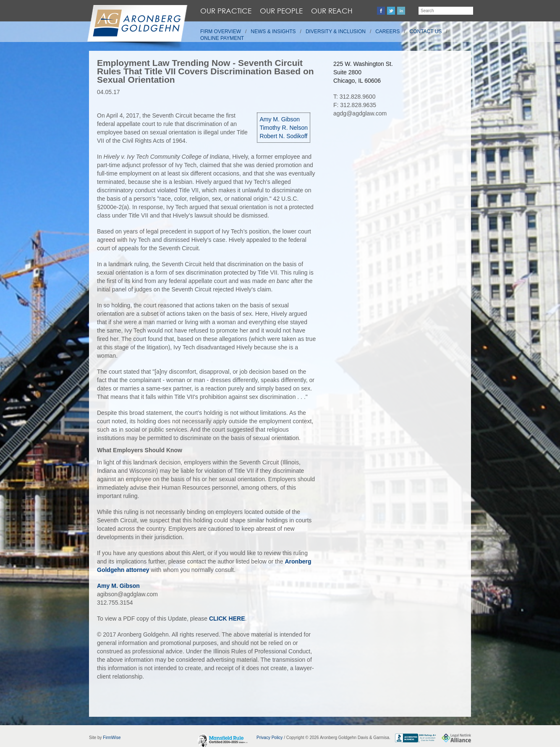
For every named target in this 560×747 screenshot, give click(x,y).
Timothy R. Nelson (284, 128)
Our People (281, 11)
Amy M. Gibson (280, 119)
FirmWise (112, 738)
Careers (387, 31)
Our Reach (332, 11)
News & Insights (273, 31)
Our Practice (226, 11)
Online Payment (222, 38)
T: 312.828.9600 (354, 97)
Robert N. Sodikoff (283, 136)
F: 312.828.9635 (355, 105)
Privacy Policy (270, 738)
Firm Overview (221, 31)
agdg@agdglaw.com (360, 113)
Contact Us (426, 31)
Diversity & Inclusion (336, 31)
